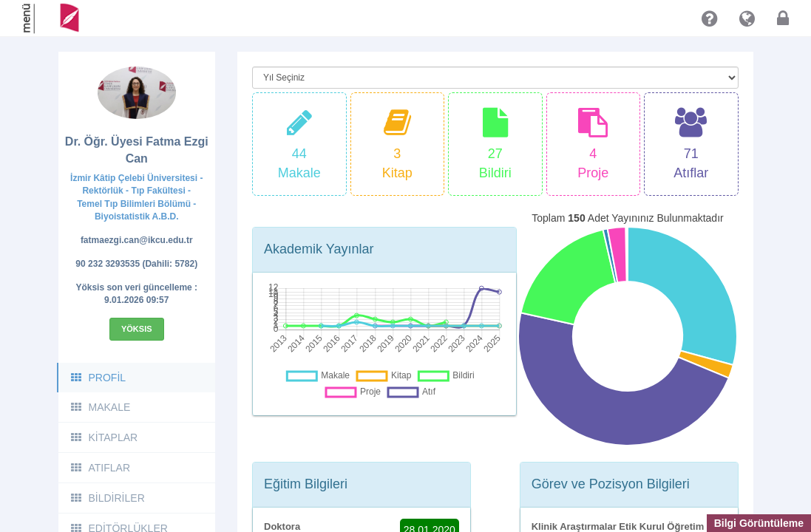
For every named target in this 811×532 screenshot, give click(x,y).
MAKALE (100, 407)
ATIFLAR (100, 468)
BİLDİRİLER (107, 498)
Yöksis (137, 329)
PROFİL (98, 378)
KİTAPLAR (104, 437)
